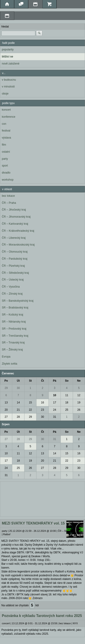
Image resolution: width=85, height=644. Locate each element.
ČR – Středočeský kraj (15, 273)
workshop (8, 180)
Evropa (6, 357)
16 (42, 403)
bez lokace (8, 196)
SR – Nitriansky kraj (14, 322)
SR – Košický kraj (12, 315)
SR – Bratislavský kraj (15, 308)
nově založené (11, 64)
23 (42, 410)
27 (6, 417)
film (4, 145)
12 (79, 395)
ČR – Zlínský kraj (12, 294)
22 (30, 410)
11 (67, 395)
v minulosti (8, 87)
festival (6, 131)
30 (18, 388)
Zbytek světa (10, 364)
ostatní (6, 152)
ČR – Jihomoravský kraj (16, 217)
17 (55, 403)
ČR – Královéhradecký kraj (18, 231)
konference (8, 117)
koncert (6, 110)
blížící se (7, 57)
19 (79, 403)
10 (55, 395)
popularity (8, 50)
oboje (5, 94)
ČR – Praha (9, 203)
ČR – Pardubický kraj (15, 259)
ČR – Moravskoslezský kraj (18, 245)
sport (5, 166)
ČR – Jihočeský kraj (14, 210)
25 (67, 410)
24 (55, 410)
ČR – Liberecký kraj (14, 238)
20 (6, 410)
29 (6, 388)
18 (67, 403)
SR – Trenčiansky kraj (15, 336)
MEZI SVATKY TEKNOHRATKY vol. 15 (33, 523)
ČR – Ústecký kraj (13, 280)
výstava (6, 138)
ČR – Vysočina (11, 287)
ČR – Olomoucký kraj (15, 252)
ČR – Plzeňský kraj (13, 266)
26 (79, 410)
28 (18, 417)
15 (30, 403)
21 (18, 410)
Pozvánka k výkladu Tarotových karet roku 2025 (42, 616)
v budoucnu (9, 80)
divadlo (6, 173)
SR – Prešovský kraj (14, 329)
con (4, 124)
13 (6, 403)
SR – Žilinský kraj (12, 350)
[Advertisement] (42, 499)
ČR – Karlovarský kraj (15, 224)
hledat (5, 27)
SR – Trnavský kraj (13, 343)
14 (18, 403)
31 (55, 417)
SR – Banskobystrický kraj (18, 301)
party (5, 159)
